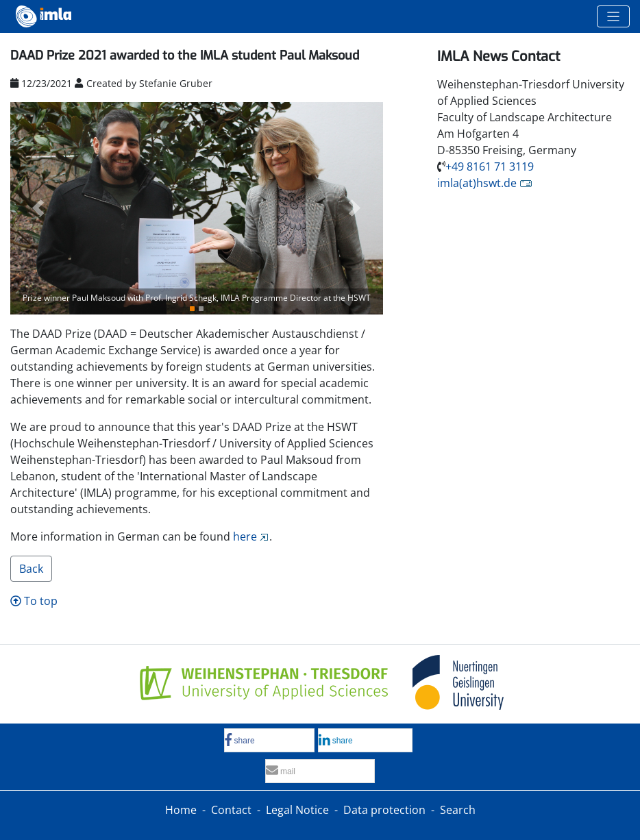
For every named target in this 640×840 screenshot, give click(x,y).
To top (34, 601)
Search (458, 810)
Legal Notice (297, 810)
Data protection (384, 810)
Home (181, 810)
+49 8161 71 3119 (490, 166)
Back (31, 569)
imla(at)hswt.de (477, 183)
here (245, 536)
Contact (231, 810)
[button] (38, 209)
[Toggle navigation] (613, 16)
